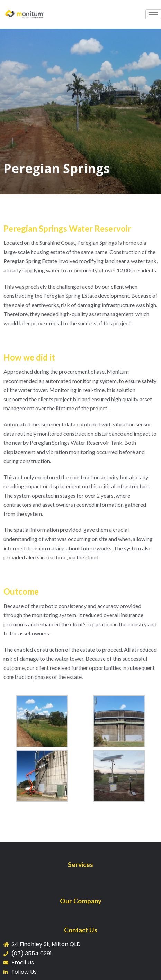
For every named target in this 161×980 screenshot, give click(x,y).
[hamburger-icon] (153, 14)
